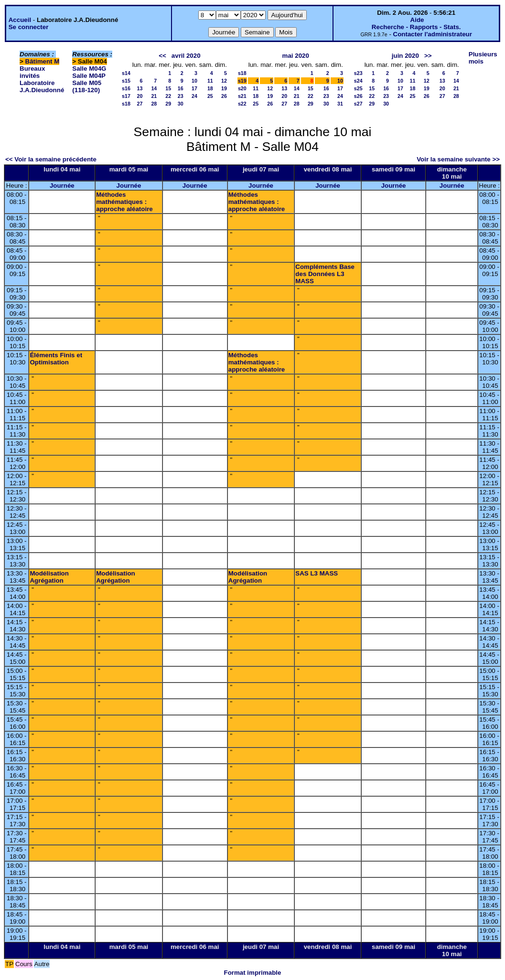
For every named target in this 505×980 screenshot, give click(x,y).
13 (140, 88)
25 (210, 96)
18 (210, 88)
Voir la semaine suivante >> (458, 159)
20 (140, 96)
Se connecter (29, 27)
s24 (358, 81)
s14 (126, 73)
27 (140, 104)
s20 (242, 88)
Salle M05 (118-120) (87, 86)
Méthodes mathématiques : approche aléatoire (124, 202)
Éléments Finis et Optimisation (56, 359)
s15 (126, 81)
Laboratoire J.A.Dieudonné (42, 86)
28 (154, 104)
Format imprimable (253, 973)
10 (194, 81)
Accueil (20, 20)
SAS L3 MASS (317, 573)
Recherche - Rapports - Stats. (416, 27)
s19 (242, 81)
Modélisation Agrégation (49, 577)
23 (181, 96)
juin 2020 (405, 56)
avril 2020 (186, 56)
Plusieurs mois (483, 58)
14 (154, 88)
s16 (126, 88)
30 (181, 104)
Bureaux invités (32, 72)
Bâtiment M (43, 61)
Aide (417, 20)
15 (168, 88)
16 (181, 88)
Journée (62, 186)
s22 (242, 104)
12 (224, 81)
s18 (126, 104)
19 (224, 88)
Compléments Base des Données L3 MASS (325, 274)
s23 (358, 73)
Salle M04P (89, 76)
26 (224, 96)
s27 (358, 104)
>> (428, 56)
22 (168, 96)
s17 (126, 96)
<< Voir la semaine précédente (51, 159)
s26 (358, 96)
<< (162, 56)
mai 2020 (296, 56)
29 (168, 104)
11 (210, 81)
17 (194, 88)
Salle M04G (89, 69)
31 (340, 104)
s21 (242, 96)
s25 (358, 88)
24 (194, 96)
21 (154, 96)
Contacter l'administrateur (433, 34)
